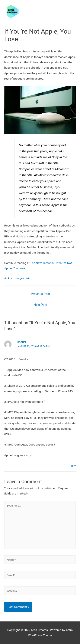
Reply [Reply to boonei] (72, 466)
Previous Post (40, 294)
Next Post (40, 305)
